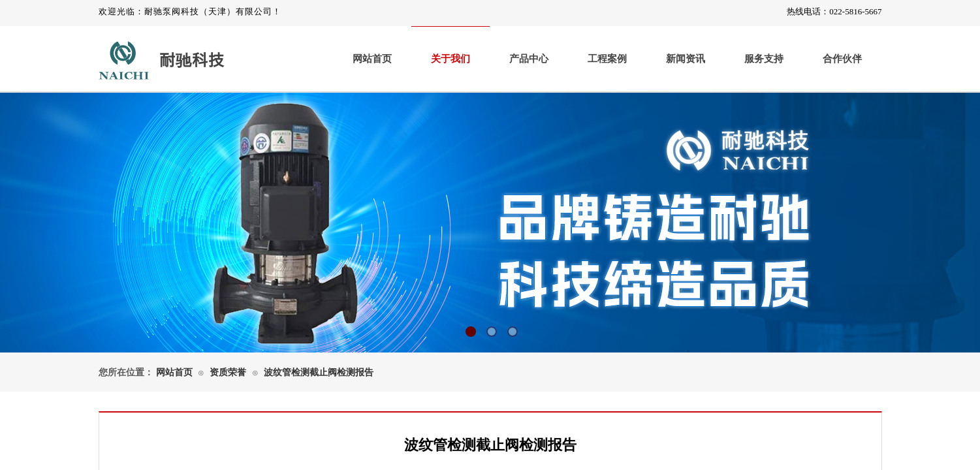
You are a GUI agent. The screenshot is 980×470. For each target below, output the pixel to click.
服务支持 (764, 59)
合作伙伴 (842, 59)
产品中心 (529, 59)
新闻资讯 (686, 59)
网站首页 (372, 59)
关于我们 (450, 59)
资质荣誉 (228, 372)
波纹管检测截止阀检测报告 (319, 372)
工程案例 (607, 59)
